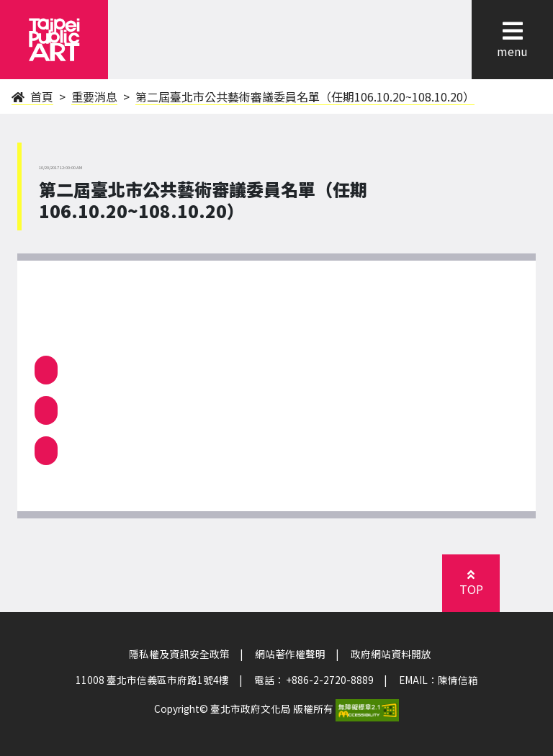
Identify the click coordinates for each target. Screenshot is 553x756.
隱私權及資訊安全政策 (179, 654)
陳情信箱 (458, 680)
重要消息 (94, 96)
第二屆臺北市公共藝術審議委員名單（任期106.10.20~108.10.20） (305, 96)
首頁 (32, 96)
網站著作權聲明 (290, 654)
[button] (512, 31)
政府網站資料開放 (391, 654)
